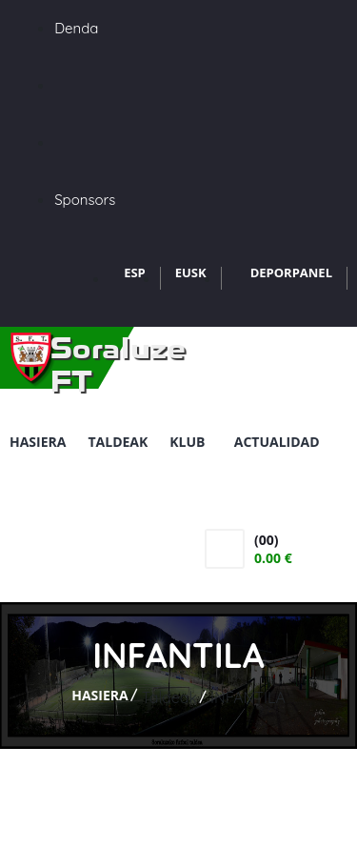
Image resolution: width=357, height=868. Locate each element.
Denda (76, 28)
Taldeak (118, 442)
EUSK (191, 273)
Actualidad (277, 442)
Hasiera (38, 442)
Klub (190, 442)
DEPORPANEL (291, 273)
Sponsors (85, 200)
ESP (135, 273)
